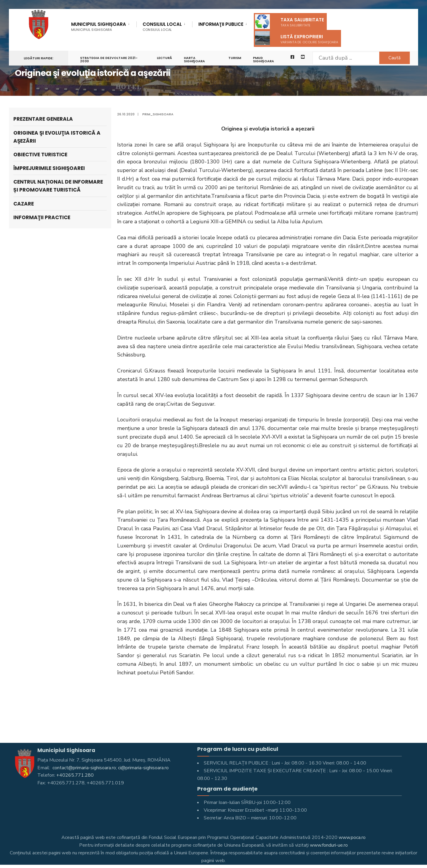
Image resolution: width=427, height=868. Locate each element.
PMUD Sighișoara (264, 60)
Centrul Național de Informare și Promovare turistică (58, 186)
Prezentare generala (43, 119)
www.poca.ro (352, 837)
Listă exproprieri (297, 38)
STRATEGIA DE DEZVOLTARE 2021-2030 (109, 60)
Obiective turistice (40, 155)
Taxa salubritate (290, 22)
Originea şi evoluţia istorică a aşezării (57, 137)
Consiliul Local (162, 27)
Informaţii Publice (221, 25)
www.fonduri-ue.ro (329, 845)
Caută (393, 58)
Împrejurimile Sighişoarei (49, 168)
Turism (235, 58)
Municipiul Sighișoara (99, 27)
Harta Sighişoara (195, 60)
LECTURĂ (165, 58)
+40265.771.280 (75, 775)
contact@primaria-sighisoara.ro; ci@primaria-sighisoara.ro (111, 768)
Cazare (24, 204)
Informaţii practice (42, 217)
